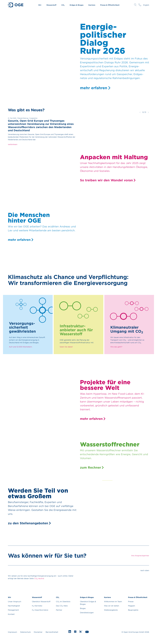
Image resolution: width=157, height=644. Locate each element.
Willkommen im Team (113, 601)
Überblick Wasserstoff (41, 601)
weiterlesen (13, 144)
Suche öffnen (135, 5)
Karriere (92, 5)
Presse (131, 601)
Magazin (132, 606)
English (146, 5)
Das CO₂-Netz (62, 606)
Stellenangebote (111, 610)
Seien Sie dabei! (66, 347)
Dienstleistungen (87, 612)
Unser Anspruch (15, 601)
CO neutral (39, 578)
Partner (59, 610)
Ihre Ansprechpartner (140, 5)
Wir (40, 5)
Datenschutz (25, 632)
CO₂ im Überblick (63, 601)
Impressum (12, 632)
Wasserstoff (51, 5)
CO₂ (63, 5)
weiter (148, 112)
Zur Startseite (16, 5)
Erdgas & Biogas (77, 5)
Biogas (83, 608)
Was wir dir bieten (112, 606)
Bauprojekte (133, 610)
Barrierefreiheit (52, 632)
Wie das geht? (116, 347)
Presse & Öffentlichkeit (110, 5)
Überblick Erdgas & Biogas (88, 603)
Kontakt (11, 614)
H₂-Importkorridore (40, 610)
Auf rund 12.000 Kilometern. (21, 347)
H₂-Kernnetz (37, 606)
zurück (140, 112)
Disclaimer (38, 632)
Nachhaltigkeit (14, 606)
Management (13, 610)
